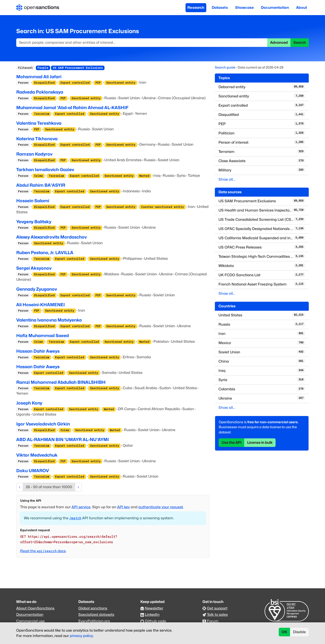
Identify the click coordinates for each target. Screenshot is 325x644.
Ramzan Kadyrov (34, 154)
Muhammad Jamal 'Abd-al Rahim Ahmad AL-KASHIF (72, 108)
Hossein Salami (33, 201)
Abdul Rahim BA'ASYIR (41, 185)
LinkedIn (152, 615)
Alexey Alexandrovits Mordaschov (51, 237)
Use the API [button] (232, 443)
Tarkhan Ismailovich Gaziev (45, 170)
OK (284, 632)
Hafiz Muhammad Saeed (43, 336)
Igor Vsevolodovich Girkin (43, 424)
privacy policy (81, 636)
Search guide (225, 67)
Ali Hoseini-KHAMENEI (41, 305)
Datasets (220, 8)
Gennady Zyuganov (37, 289)
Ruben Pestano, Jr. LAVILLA (45, 253)
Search (300, 43)
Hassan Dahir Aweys (38, 351)
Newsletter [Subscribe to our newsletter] (154, 608)
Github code (156, 621)
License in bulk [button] (260, 443)
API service (81, 507)
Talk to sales (217, 615)
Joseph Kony (29, 403)
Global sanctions (93, 608)
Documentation (275, 8)
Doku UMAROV (33, 471)
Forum (213, 621)
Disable (299, 632)
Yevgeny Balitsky (34, 222)
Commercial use (30, 621)
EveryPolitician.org (94, 621)
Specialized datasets (96, 615)
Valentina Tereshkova (39, 123)
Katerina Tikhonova (37, 139)
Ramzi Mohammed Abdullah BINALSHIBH (61, 382)
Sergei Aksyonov (34, 268)
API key (123, 507)
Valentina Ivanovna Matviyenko (49, 320)
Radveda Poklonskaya (40, 92)
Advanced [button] (279, 43)
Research (196, 8)
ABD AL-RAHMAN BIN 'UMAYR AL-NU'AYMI (63, 439)
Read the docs (43, 551)
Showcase (244, 8)
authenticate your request (161, 507)
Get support (217, 608)
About (302, 8)
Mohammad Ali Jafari (39, 77)
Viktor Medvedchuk (37, 455)
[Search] (142, 43)
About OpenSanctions (35, 608)
